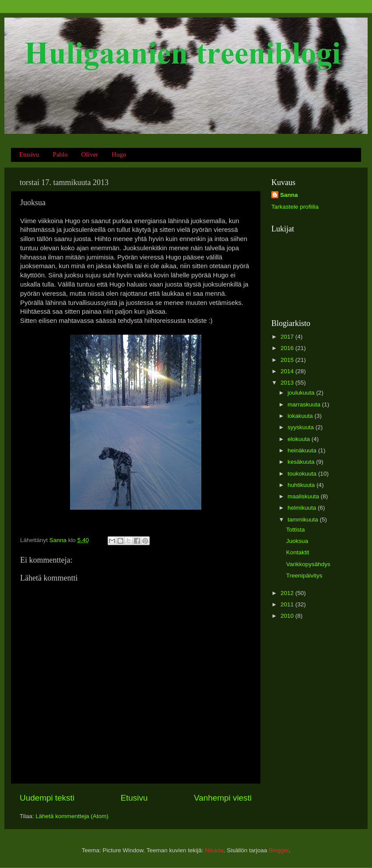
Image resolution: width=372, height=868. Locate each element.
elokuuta (300, 439)
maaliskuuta (304, 496)
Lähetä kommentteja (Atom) (72, 816)
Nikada (214, 850)
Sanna (289, 195)
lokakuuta (301, 416)
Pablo (60, 154)
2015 (288, 360)
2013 (288, 383)
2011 (288, 604)
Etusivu (29, 154)
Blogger (279, 850)
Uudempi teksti (47, 798)
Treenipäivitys (304, 576)
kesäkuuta (302, 462)
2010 (288, 616)
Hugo (119, 154)
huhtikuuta (302, 485)
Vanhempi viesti (223, 798)
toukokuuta (303, 474)
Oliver (90, 154)
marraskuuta (305, 404)
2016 (288, 348)
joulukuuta (302, 393)
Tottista (296, 530)
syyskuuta (302, 427)
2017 (288, 337)
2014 (288, 371)
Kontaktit (298, 552)
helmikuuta (303, 508)
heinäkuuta (303, 450)
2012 (288, 593)
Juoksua (297, 541)
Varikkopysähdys (308, 564)
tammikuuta (304, 520)
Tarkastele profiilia (295, 207)
